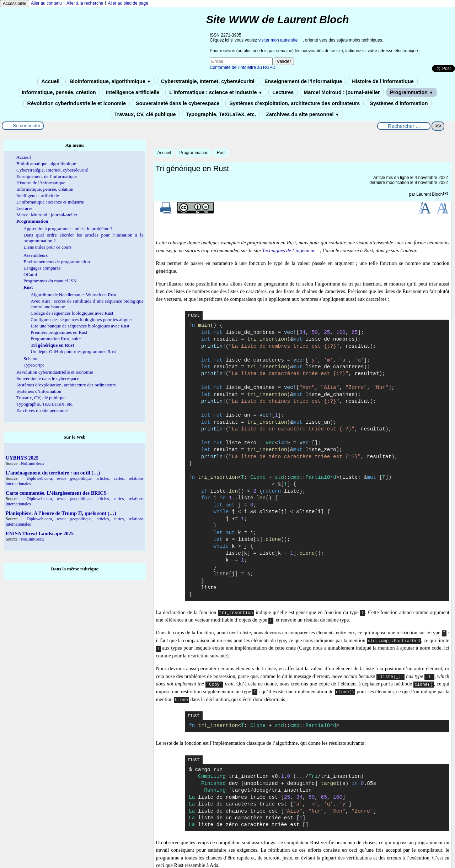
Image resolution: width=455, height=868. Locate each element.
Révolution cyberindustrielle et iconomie (77, 103)
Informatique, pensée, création (59, 92)
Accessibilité (15, 4)
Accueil (50, 81)
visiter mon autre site (278, 40)
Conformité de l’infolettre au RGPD (243, 67)
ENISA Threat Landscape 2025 (40, 533)
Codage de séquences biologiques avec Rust (72, 313)
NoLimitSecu (33, 463)
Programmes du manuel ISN (50, 281)
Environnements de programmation (57, 262)
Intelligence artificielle (133, 92)
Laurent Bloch (429, 194)
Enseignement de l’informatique (303, 81)
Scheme (31, 359)
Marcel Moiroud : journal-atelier (342, 92)
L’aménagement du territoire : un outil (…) (53, 473)
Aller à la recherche (85, 3)
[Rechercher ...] (404, 126)
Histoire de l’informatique (383, 81)
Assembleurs (36, 255)
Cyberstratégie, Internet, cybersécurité (208, 81)
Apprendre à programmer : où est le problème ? (68, 229)
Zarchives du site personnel (303, 114)
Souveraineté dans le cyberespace (178, 103)
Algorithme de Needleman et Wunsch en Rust (74, 295)
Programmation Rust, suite (56, 339)
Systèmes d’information (399, 103)
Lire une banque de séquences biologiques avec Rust (80, 326)
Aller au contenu (46, 3)
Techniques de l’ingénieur (289, 250)
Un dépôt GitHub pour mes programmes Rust (73, 351)
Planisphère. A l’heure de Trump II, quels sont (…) (61, 513)
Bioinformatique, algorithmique (110, 81)
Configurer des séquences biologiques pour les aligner (81, 319)
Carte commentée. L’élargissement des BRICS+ (58, 493)
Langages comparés (42, 268)
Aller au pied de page (128, 3)
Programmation (412, 92)
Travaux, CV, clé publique (145, 114)
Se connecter (27, 126)
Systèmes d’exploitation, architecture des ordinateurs (295, 103)
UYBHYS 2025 (22, 458)
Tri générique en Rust (52, 345)
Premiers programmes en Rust (59, 332)
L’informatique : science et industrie (216, 92)
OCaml (30, 274)
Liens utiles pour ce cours (48, 247)
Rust (221, 153)
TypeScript (34, 365)
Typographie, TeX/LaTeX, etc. (221, 114)
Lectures (283, 92)
